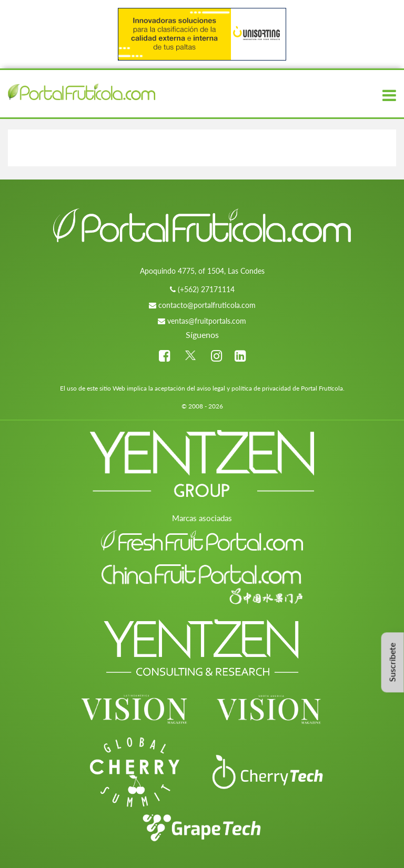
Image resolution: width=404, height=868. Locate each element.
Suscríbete (392, 662)
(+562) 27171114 (206, 289)
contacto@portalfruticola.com (207, 305)
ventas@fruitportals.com (207, 321)
